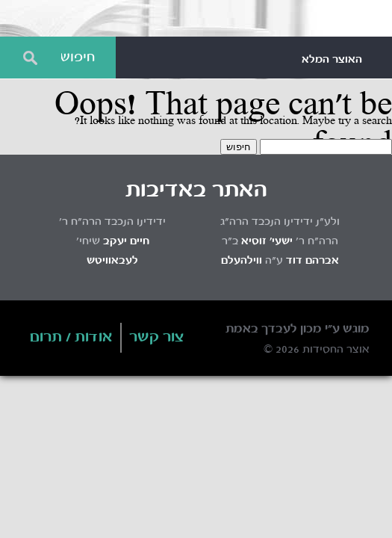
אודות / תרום (71, 338)
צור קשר (157, 338)
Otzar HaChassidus (196, 19)
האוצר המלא (332, 60)
